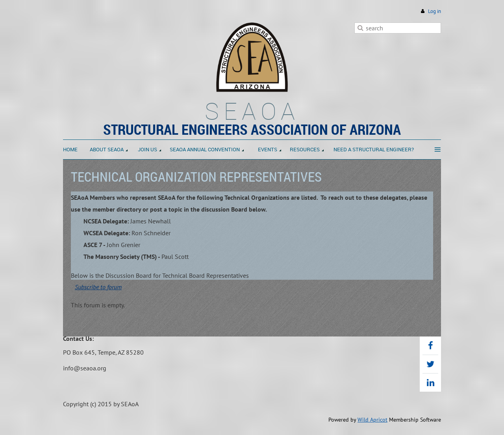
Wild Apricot (372, 420)
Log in (435, 11)
